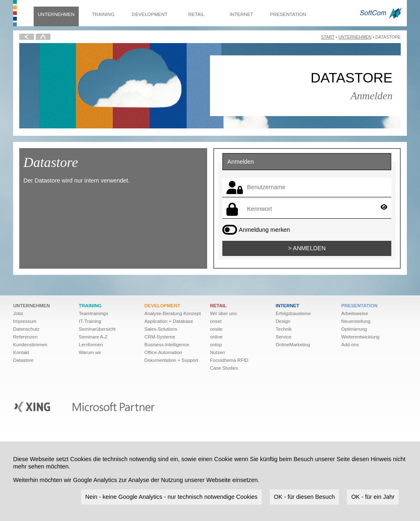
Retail (196, 14)
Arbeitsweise (355, 313)
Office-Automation (163, 352)
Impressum (25, 321)
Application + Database (169, 321)
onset (216, 321)
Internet (242, 14)
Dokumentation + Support (171, 360)
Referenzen (25, 337)
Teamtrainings (94, 313)
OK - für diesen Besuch (305, 497)
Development (150, 14)
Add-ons (350, 345)
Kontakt (21, 352)
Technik (284, 329)
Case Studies (224, 368)
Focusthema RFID (229, 360)
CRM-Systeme (160, 337)
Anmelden (309, 248)
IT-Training (90, 321)
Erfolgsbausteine (293, 313)
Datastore (23, 360)
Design (283, 321)
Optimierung (354, 329)
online (216, 337)
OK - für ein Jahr (373, 497)
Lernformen (91, 345)
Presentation (288, 14)
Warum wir (90, 352)
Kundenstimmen (30, 345)
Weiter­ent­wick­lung (360, 337)
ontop (216, 345)
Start (328, 37)
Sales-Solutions (161, 329)
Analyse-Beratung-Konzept (173, 313)
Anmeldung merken (264, 230)
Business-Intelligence (167, 345)
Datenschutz (26, 329)
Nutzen (218, 352)
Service (283, 337)
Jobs (18, 313)
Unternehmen (56, 14)
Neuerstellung (356, 321)
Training (103, 14)
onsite (216, 329)
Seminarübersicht (97, 329)
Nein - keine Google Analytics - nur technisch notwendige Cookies (171, 497)
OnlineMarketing (293, 345)
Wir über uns (223, 313)
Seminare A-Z (93, 337)
